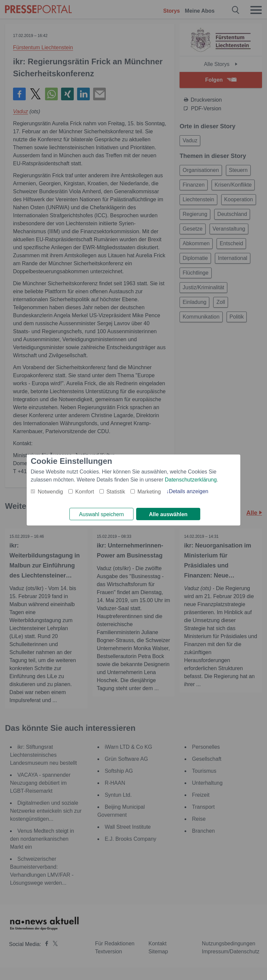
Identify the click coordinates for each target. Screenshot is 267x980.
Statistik (116, 491)
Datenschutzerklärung (191, 479)
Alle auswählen (168, 514)
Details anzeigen (189, 491)
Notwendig (50, 491)
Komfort (85, 491)
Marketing (149, 491)
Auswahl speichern (101, 514)
